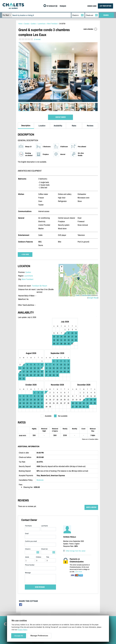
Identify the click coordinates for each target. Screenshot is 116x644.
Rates (74, 126)
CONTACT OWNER (60, 117)
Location (42, 126)
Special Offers (85, 607)
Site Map (35, 597)
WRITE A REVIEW (91, 479)
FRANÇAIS (63, 6)
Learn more (78, 543)
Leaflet (78, 295)
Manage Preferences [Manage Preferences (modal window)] (39, 636)
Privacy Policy (37, 607)
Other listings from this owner (76, 522)
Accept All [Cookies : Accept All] (19, 636)
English (35, 614)
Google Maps (93, 298)
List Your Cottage (62, 597)
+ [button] (62, 267)
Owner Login (60, 600)
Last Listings (85, 604)
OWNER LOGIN (92, 6)
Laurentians (29, 276)
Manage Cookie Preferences (41, 610)
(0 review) (37, 39)
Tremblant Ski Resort (39, 286)
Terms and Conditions (39, 604)
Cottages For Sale (86, 600)
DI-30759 (62, 24)
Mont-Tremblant (28, 279)
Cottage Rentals (85, 597)
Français (41, 614)
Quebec (28, 272)
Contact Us (36, 600)
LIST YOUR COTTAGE (105, 6)
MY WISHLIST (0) (52, 6)
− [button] (62, 271)
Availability (58, 126)
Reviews (90, 126)
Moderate (40, 451)
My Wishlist (84, 610)
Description (26, 125)
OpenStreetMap (86, 295)
